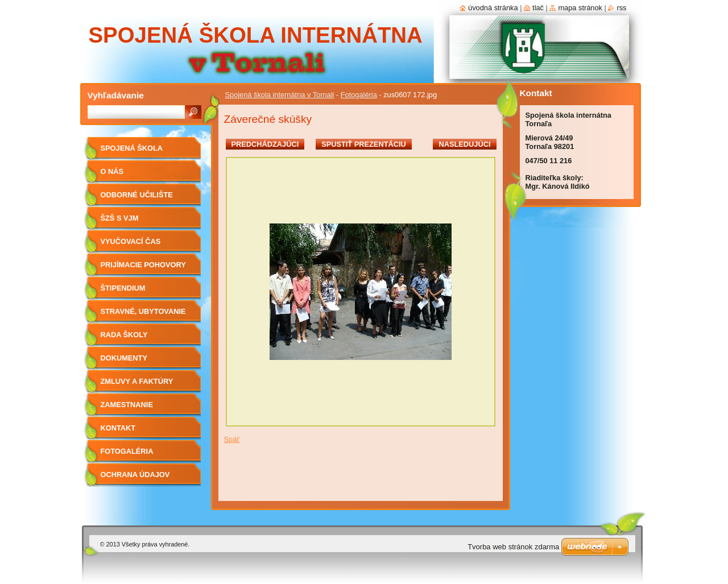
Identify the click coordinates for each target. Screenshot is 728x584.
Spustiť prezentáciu (364, 144)
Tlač (538, 8)
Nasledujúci (464, 144)
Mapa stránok (580, 8)
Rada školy (124, 335)
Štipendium (123, 288)
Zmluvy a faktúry (137, 381)
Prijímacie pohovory (143, 265)
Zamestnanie (127, 405)
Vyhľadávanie (116, 95)
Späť (232, 439)
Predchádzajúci (265, 144)
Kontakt (118, 428)
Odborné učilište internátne (137, 199)
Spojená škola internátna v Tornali (280, 95)
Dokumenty (124, 358)
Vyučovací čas (131, 241)
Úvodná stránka (493, 8)
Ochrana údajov (135, 475)
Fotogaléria (359, 95)
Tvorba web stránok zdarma (513, 547)
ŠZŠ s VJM (120, 218)
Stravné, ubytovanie (143, 311)
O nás (112, 171)
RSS (621, 8)
